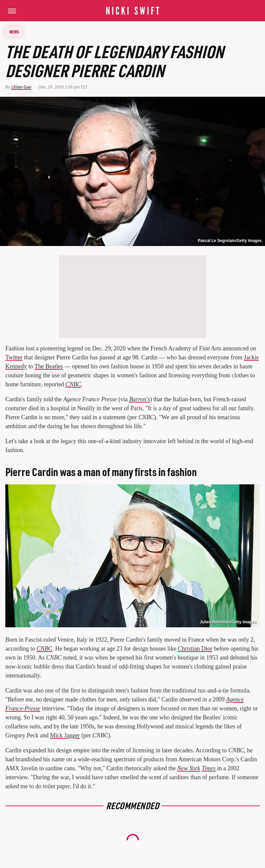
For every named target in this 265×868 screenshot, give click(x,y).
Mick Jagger (65, 735)
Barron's (139, 399)
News (14, 32)
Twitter (14, 357)
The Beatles (49, 366)
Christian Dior (195, 649)
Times (208, 768)
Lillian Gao (21, 87)
